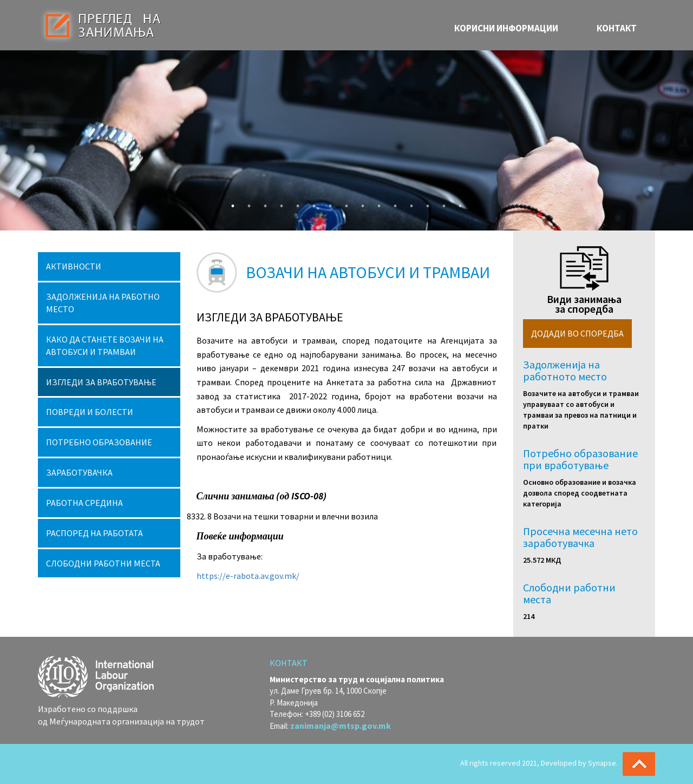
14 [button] (441, 203)
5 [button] (295, 203)
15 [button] (457, 203)
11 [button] (393, 203)
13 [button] (425, 203)
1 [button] (230, 203)
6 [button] (311, 203)
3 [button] (263, 203)
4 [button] (279, 203)
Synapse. (603, 763)
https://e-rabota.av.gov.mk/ (248, 576)
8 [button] (344, 203)
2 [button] (246, 203)
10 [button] (376, 203)
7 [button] (328, 203)
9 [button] (360, 203)
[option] (346, 140)
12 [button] (409, 203)
